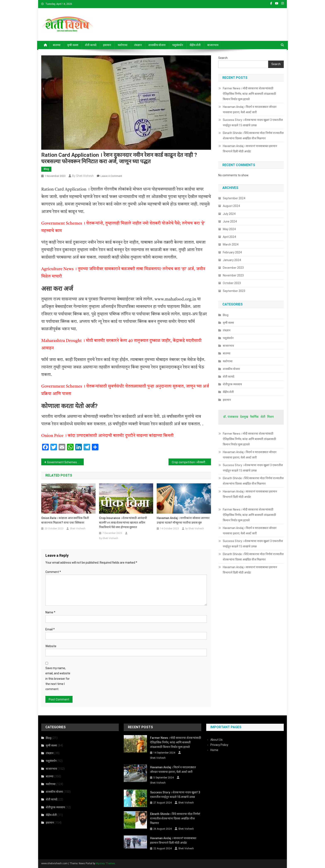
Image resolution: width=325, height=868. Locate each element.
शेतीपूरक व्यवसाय (232, 384)
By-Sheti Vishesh (109, 538)
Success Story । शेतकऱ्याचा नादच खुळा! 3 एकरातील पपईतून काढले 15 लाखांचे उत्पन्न (253, 123)
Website (51, 646)
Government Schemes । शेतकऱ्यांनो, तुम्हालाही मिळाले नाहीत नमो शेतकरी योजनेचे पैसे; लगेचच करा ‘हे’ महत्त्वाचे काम (65, 462)
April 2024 (229, 237)
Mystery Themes (106, 863)
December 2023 (233, 268)
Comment (53, 572)
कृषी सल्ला (73, 45)
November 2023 (233, 275)
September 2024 (234, 198)
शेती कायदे (91, 45)
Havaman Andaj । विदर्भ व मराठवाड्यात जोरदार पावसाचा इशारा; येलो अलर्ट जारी (250, 109)
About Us (216, 740)
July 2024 (229, 214)
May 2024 (229, 229)
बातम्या (57, 45)
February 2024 (232, 252)
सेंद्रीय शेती (195, 45)
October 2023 (232, 283)
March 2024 (231, 244)
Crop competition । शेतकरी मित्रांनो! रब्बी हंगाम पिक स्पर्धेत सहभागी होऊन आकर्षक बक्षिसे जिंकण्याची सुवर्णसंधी (191, 462)
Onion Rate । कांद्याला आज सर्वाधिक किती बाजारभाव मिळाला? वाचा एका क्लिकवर (65, 520)
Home (214, 750)
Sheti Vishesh (78, 529)
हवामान (107, 45)
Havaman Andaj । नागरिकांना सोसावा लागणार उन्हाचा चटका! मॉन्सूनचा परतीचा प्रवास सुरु (183, 520)
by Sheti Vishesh (83, 176)
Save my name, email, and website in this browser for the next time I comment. (58, 679)
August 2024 (231, 206)
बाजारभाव (213, 45)
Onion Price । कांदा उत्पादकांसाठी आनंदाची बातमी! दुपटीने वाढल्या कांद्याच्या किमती (107, 436)
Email (50, 629)
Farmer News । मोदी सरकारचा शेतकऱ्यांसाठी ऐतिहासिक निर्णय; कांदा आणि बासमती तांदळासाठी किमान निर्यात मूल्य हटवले (249, 94)
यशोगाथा (123, 45)
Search (223, 58)
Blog (46, 169)
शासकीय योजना (157, 45)
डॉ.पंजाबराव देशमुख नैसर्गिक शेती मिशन (248, 417)
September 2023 (234, 291)
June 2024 (230, 221)
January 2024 (232, 260)
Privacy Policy (219, 745)
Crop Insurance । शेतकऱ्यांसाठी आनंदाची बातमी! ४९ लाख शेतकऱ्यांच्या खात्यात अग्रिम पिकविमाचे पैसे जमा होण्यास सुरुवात (123, 523)
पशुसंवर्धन (178, 45)
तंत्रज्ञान (138, 45)
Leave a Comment (111, 176)
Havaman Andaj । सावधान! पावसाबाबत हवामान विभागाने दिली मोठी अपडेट (250, 149)
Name (50, 612)
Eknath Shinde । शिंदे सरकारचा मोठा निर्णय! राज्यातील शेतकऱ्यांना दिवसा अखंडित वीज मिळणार (253, 136)
